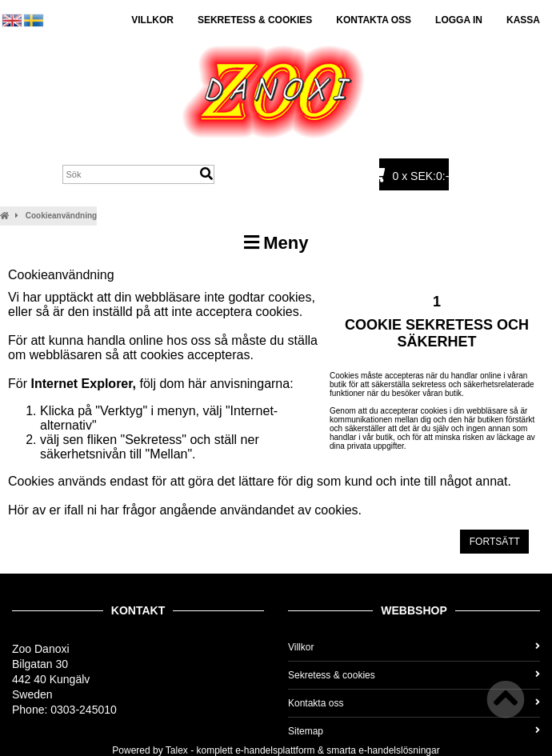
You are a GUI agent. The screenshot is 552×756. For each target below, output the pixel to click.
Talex (177, 750)
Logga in (459, 20)
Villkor (152, 20)
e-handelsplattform (275, 750)
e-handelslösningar (399, 750)
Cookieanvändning (61, 216)
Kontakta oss (374, 20)
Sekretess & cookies (255, 20)
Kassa (523, 20)
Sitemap (414, 731)
